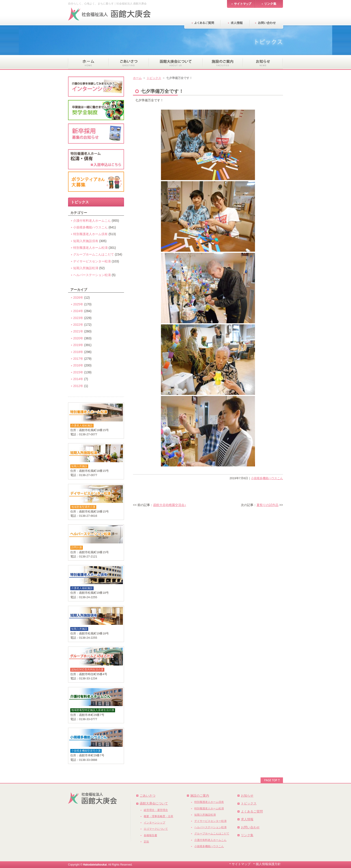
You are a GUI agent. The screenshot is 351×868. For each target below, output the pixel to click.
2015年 (78, 372)
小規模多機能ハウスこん (267, 478)
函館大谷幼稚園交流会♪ (170, 505)
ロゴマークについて (156, 829)
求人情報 (247, 819)
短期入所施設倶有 (86, 241)
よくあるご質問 (252, 811)
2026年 (78, 298)
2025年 (78, 304)
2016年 (78, 365)
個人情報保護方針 (268, 864)
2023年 (78, 318)
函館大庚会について (154, 803)
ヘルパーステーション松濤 (92, 275)
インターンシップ (154, 823)
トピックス (154, 78)
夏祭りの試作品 (268, 505)
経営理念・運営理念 (156, 810)
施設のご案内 (200, 796)
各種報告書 (150, 835)
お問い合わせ (250, 827)
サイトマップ (241, 864)
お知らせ (247, 796)
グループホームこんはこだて (94, 254)
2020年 (78, 338)
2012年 (78, 386)
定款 (146, 842)
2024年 (78, 311)
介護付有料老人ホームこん (92, 221)
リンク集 (247, 835)
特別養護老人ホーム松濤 (90, 248)
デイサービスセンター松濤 (92, 261)
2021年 (78, 331)
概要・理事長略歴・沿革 (158, 816)
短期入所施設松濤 (86, 268)
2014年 (78, 379)
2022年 (78, 325)
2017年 (78, 359)
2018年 (78, 352)
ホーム (137, 78)
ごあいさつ (148, 796)
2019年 (78, 345)
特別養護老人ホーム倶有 (90, 234)
